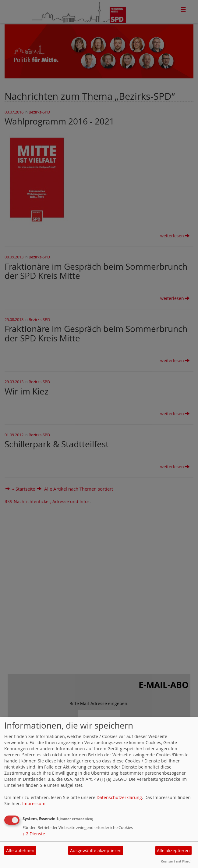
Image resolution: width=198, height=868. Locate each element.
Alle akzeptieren (173, 850)
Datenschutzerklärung (119, 797)
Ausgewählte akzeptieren (96, 850)
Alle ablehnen (20, 850)
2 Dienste (34, 834)
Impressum (34, 803)
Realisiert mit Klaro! (176, 861)
